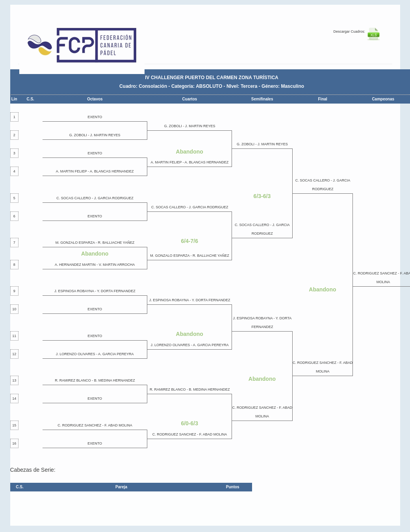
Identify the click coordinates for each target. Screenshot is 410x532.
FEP (86, 47)
